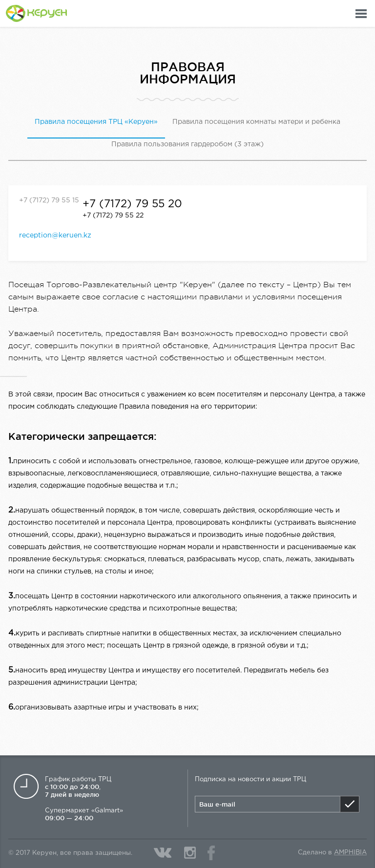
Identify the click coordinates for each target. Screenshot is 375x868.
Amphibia (350, 853)
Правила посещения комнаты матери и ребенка (256, 122)
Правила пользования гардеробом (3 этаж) (187, 144)
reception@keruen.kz (55, 236)
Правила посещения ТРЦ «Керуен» (96, 122)
